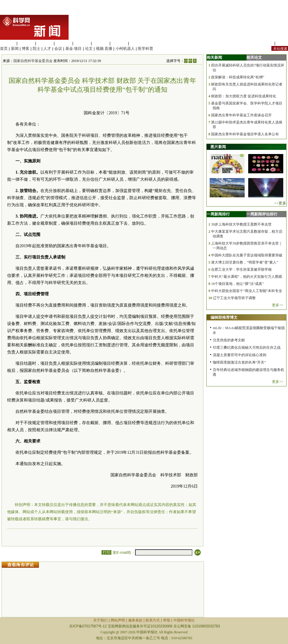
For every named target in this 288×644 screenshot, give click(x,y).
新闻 (15, 49)
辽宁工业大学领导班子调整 (234, 298)
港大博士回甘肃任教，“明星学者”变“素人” (245, 262)
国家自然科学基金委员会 (33, 61)
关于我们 (100, 620)
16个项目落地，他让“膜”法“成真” (237, 284)
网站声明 (118, 620)
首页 (4, 49)
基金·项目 (74, 49)
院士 (37, 49)
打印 (106, 552)
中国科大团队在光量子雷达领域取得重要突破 (247, 255)
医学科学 (26, 43)
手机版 (282, 43)
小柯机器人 (125, 49)
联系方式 (153, 620)
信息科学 (82, 43)
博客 (26, 49)
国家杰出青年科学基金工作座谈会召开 (241, 115)
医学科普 (145, 49)
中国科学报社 (184, 620)
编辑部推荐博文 (224, 317)
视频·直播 (104, 49)
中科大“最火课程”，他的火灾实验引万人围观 (247, 277)
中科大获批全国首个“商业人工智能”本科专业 (247, 291)
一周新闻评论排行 (262, 214)
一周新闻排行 (218, 214)
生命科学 (8, 43)
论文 (89, 49)
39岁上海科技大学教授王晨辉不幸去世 (241, 224)
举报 (167, 620)
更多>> (278, 305)
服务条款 (135, 620)
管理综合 (138, 43)
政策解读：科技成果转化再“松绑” (238, 77)
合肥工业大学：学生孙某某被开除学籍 (241, 269)
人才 (47, 49)
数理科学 (119, 43)
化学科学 (45, 43)
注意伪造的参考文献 (229, 340)
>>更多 (280, 203)
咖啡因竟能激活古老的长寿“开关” (239, 362)
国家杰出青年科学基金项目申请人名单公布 (245, 134)
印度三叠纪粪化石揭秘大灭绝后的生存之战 (247, 348)
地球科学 (101, 43)
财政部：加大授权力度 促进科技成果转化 (244, 96)
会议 (58, 49)
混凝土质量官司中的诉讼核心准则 (240, 355)
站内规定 (265, 43)
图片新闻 (218, 147)
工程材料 (64, 43)
